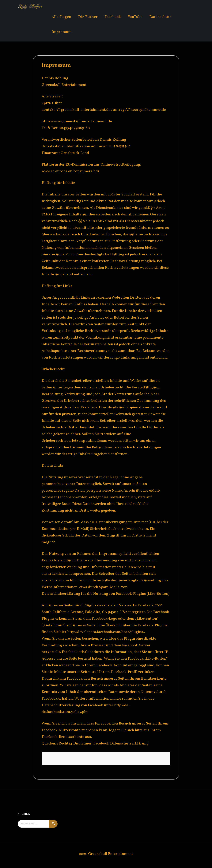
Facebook (113, 17)
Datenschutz (160, 17)
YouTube (135, 17)
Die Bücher (88, 17)
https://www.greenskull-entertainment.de (77, 121)
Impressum (62, 32)
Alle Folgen (61, 17)
